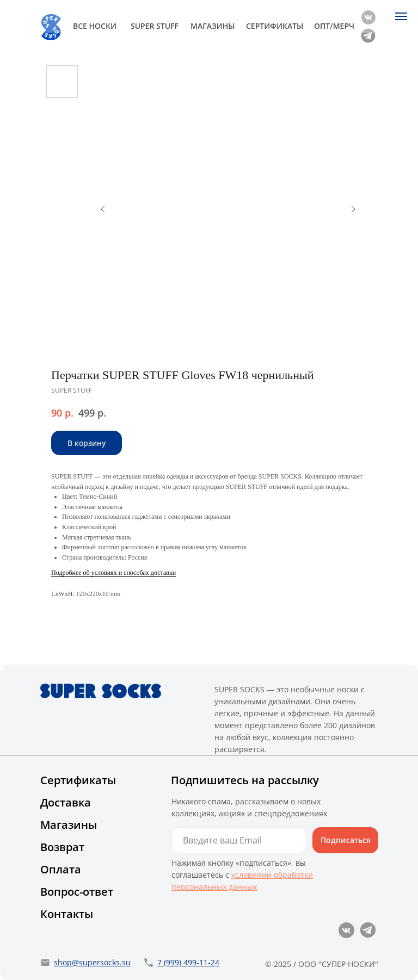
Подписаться (346, 840)
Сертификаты (78, 780)
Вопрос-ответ (77, 892)
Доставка (66, 802)
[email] (239, 840)
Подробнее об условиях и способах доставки (113, 573)
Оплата (61, 869)
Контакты (67, 914)
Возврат (62, 847)
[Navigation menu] (401, 16)
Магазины (69, 825)
